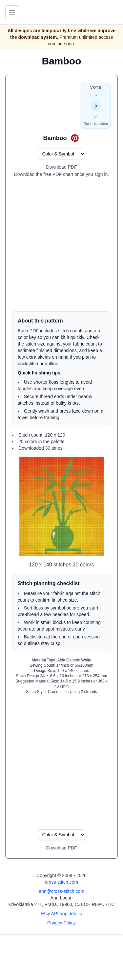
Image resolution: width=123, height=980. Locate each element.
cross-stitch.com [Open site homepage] (61, 882)
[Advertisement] (61, 244)
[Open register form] (61, 167)
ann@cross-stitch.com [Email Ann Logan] (61, 891)
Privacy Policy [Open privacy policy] (61, 923)
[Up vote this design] (96, 96)
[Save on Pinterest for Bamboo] (75, 138)
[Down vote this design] (96, 117)
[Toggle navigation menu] (12, 12)
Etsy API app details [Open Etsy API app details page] (61, 914)
